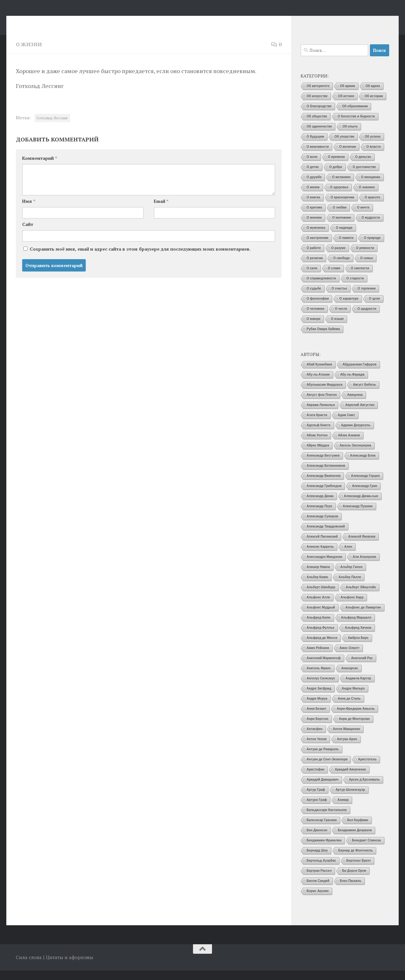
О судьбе (314, 298)
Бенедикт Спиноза (366, 850)
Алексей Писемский (322, 546)
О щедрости (367, 318)
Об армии (347, 95)
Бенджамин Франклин (324, 850)
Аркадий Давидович (323, 789)
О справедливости (321, 288)
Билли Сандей (318, 890)
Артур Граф (316, 799)
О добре (336, 176)
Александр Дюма (320, 506)
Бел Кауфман (358, 830)
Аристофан (315, 779)
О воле (312, 166)
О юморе (314, 328)
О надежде (344, 237)
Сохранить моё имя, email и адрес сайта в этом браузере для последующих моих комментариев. (140, 258)
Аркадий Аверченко (350, 779)
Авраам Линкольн (321, 414)
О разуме (338, 257)
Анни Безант (316, 718)
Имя (29, 211)
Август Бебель (364, 394)
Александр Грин (364, 495)
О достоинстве (364, 176)
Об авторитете (318, 95)
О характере (349, 308)
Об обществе (317, 126)
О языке (337, 328)
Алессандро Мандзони (324, 566)
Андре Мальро (353, 698)
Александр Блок (363, 465)
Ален (348, 556)
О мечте (363, 217)
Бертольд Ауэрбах (321, 870)
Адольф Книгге (319, 435)
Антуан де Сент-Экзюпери (327, 769)
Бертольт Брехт (359, 870)
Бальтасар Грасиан (322, 830)
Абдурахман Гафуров (360, 374)
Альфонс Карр (352, 607)
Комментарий (40, 168)
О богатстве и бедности (356, 126)
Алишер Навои (318, 576)
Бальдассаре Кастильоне (327, 819)
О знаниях (367, 197)
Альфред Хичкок (358, 637)
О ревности (365, 257)
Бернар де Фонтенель (355, 860)
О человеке (315, 318)
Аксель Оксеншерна (355, 455)
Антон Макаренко (346, 738)
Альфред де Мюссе (322, 647)
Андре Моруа (317, 708)
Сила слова (52, 22)
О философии (318, 308)
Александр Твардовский (326, 536)
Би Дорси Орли (354, 880)
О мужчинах (316, 237)
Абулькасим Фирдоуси (324, 394)
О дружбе (314, 187)
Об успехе (373, 146)
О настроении (318, 247)
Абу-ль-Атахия (318, 384)
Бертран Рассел (319, 880)
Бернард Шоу (317, 860)
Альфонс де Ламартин (363, 617)
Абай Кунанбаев (319, 374)
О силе (312, 278)
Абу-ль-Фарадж (352, 384)
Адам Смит (346, 424)
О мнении (314, 227)
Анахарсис (350, 678)
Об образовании (355, 116)
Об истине (346, 106)
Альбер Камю (317, 587)
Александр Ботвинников (326, 475)
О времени (336, 166)
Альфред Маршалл (356, 627)
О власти (374, 156)
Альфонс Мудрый (321, 617)
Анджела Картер (358, 688)
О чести (341, 318)
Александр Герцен (365, 485)
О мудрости (371, 227)
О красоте (373, 207)
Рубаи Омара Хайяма (323, 338)
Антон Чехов (317, 749)
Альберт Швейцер (321, 597)
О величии (348, 156)
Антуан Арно (347, 749)
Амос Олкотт (349, 657)
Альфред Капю (319, 627)
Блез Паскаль (351, 890)
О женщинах (371, 187)
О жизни (29, 54)
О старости (355, 288)
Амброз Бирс (358, 647)
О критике (314, 217)
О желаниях (341, 187)
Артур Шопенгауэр (350, 799)
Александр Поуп (319, 516)
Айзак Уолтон (317, 445)
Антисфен (315, 738)
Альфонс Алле (318, 607)
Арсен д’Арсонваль (364, 789)
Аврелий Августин (360, 414)
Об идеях (373, 95)
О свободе (341, 268)
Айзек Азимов (349, 445)
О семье (367, 268)
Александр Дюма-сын (361, 506)
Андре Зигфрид (319, 698)
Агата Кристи (317, 424)
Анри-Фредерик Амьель (356, 718)
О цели (374, 308)
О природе (372, 247)
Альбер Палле (350, 587)
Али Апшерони (364, 566)
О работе (314, 257)
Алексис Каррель (320, 556)
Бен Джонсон (317, 840)
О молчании (342, 227)
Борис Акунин (318, 900)
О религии (315, 268)
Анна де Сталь (349, 708)
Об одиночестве (319, 136)
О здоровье (339, 197)
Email (161, 211)
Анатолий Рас (362, 668)
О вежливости (318, 156)
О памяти (346, 247)
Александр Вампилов (324, 485)
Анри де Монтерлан (354, 728)
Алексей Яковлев (362, 546)
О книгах (313, 207)
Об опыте (350, 136)
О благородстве (319, 116)
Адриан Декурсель (356, 435)
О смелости (360, 278)
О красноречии (342, 207)
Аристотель (367, 769)
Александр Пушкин (358, 516)
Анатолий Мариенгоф (324, 668)
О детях (313, 176)
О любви (340, 217)
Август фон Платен (322, 404)
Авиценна (355, 404)
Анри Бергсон (318, 728)
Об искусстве (317, 106)
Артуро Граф (317, 809)
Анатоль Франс (319, 678)
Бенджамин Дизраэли (355, 840)
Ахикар (343, 809)
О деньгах (363, 166)
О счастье (339, 298)
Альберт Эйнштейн (361, 597)
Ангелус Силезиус (321, 688)
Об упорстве (344, 146)
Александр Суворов (322, 526)
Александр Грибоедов (324, 495)
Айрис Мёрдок (318, 455)
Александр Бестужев (323, 465)
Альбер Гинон (352, 576)
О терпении (367, 298)
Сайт (28, 234)
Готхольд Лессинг (52, 127)
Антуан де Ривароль (323, 759)
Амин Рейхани (318, 657)
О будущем (315, 146)
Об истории (374, 106)
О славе (334, 278)
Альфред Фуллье (321, 637)
